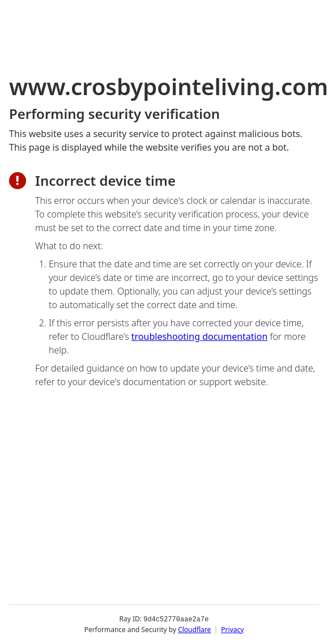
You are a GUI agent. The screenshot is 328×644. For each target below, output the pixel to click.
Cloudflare (194, 630)
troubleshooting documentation (200, 336)
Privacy (232, 630)
